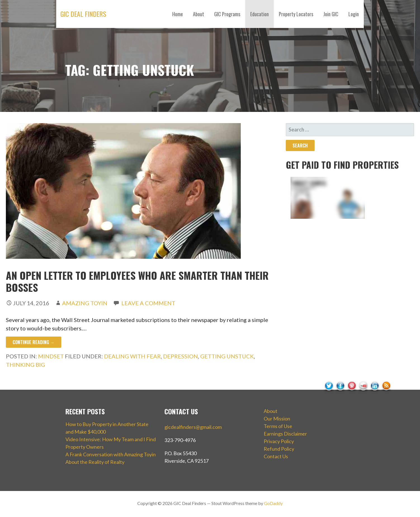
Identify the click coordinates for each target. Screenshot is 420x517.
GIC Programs (227, 14)
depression (180, 356)
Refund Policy (279, 449)
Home (178, 14)
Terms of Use (278, 426)
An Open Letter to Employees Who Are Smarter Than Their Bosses (137, 281)
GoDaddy (273, 503)
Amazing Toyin (85, 303)
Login (354, 14)
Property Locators (296, 14)
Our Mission (277, 419)
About (199, 14)
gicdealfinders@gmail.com (193, 427)
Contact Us (276, 456)
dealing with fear (132, 356)
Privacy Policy (279, 441)
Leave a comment (148, 303)
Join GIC (331, 14)
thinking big (25, 365)
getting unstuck (227, 356)
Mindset (51, 356)
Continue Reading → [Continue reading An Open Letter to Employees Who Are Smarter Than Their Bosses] (34, 342)
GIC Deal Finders (83, 14)
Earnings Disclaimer (285, 434)
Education (259, 14)
